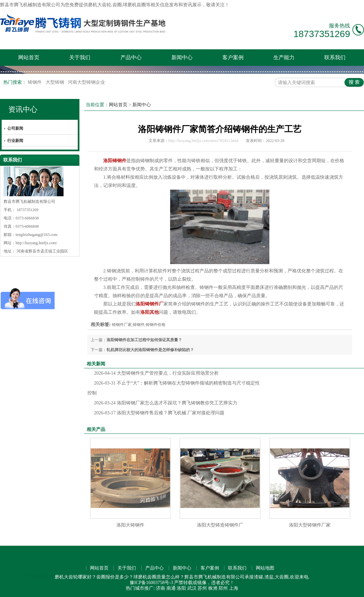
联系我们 (335, 57)
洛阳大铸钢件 (130, 525)
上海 (234, 588)
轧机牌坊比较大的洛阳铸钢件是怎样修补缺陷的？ (150, 350)
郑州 (223, 588)
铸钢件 (35, 82)
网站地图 (265, 568)
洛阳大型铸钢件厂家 (310, 525)
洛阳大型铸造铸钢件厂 (220, 525)
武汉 (192, 588)
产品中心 (131, 57)
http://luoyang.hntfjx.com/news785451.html (204, 141)
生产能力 (284, 57)
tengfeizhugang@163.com (37, 235)
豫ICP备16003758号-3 (151, 583)
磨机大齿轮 (100, 5)
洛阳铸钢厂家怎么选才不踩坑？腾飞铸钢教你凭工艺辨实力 (166, 403)
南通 (171, 588)
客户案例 (233, 57)
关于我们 (80, 57)
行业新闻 (15, 141)
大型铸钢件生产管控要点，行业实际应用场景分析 (156, 373)
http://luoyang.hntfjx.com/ (36, 243)
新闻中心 (182, 57)
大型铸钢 (56, 82)
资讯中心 (23, 109)
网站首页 (29, 57)
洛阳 (181, 588)
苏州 (202, 588)
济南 (160, 588)
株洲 (213, 588)
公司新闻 (15, 128)
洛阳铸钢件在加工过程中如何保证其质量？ (144, 340)
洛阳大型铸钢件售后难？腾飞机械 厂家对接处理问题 (159, 413)
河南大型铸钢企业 (86, 82)
